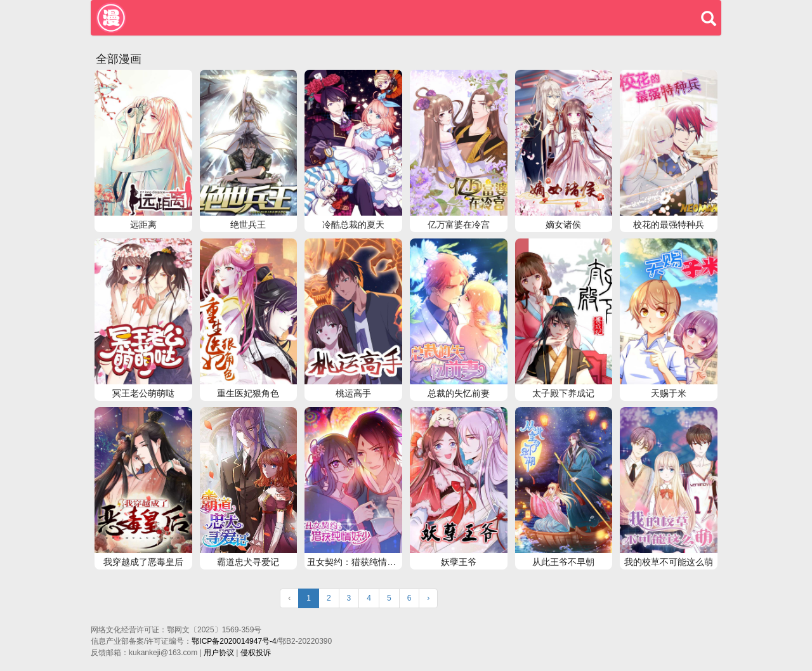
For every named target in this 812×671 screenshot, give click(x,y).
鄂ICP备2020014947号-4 (234, 641)
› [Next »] (428, 598)
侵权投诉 (256, 653)
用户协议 (219, 653)
